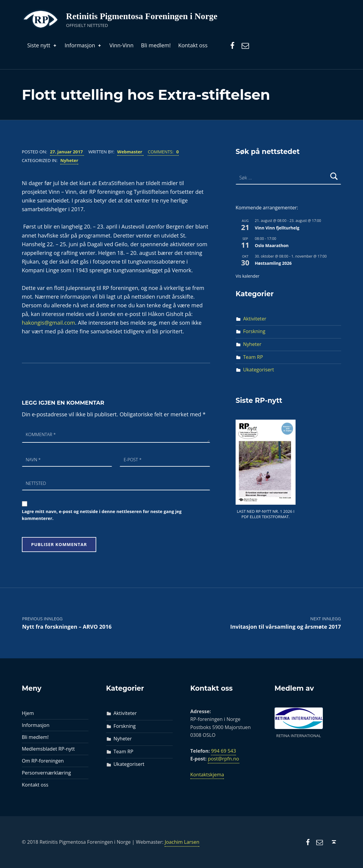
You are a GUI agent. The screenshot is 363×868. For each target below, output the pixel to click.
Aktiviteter (255, 319)
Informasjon (83, 45)
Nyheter (69, 160)
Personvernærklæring (46, 773)
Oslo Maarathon (272, 245)
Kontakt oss (193, 45)
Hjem (28, 713)
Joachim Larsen (182, 842)
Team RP (253, 357)
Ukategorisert (259, 370)
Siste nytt (42, 45)
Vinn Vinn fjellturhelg (277, 228)
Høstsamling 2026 (273, 263)
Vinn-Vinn (122, 45)
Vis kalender (247, 276)
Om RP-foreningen (43, 761)
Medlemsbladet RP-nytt (48, 749)
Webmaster (130, 152)
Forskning (254, 331)
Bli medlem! (156, 45)
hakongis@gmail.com (49, 323)
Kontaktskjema (207, 775)
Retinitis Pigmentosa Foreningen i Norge (142, 16)
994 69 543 (223, 751)
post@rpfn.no (223, 759)
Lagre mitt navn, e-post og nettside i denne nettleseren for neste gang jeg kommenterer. (102, 515)
